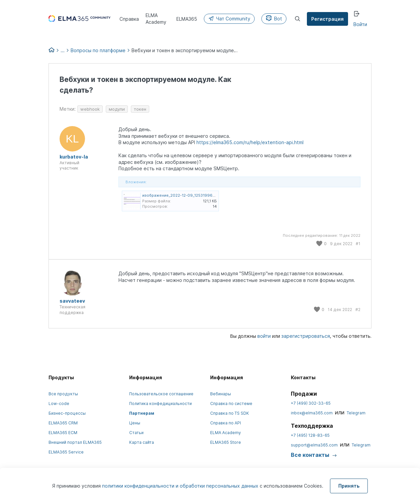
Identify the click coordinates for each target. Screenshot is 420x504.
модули (117, 109)
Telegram (356, 413)
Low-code (59, 404)
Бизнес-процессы (67, 413)
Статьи (136, 433)
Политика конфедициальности (160, 404)
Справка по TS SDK (230, 413)
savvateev (72, 301)
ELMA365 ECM (63, 433)
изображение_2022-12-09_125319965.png (183, 195)
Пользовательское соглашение (161, 394)
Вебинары (221, 394)
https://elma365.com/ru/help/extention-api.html (250, 142)
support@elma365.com (314, 445)
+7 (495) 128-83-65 (310, 435)
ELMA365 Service (66, 452)
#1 (358, 244)
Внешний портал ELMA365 (75, 442)
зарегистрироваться (306, 336)
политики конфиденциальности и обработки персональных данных (181, 486)
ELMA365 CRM (63, 423)
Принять (349, 486)
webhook (90, 109)
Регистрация (327, 19)
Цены (135, 423)
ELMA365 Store (226, 442)
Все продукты (63, 394)
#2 (358, 310)
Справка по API (226, 423)
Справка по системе (231, 404)
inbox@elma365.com (312, 413)
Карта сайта (142, 442)
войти (264, 336)
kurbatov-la (74, 157)
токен (140, 109)
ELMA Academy (226, 433)
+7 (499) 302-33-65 (311, 403)
